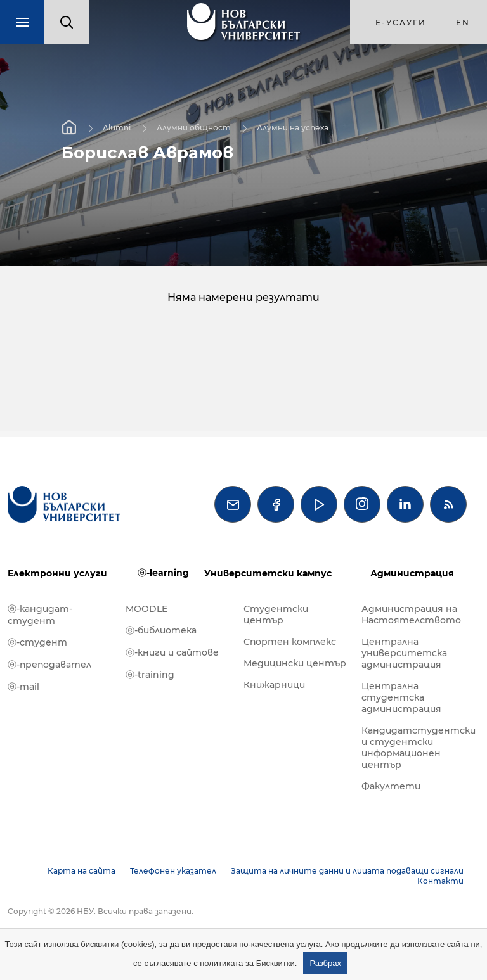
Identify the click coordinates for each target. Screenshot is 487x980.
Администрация (412, 573)
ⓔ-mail (23, 687)
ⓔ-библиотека (161, 630)
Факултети (391, 786)
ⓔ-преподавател (49, 665)
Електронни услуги (57, 573)
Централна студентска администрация (401, 697)
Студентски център (276, 614)
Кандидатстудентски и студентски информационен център (414, 748)
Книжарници (274, 685)
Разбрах (325, 963)
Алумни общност (194, 128)
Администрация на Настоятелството (411, 614)
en (463, 22)
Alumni (117, 128)
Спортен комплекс (290, 642)
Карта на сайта (81, 871)
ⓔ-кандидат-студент (40, 615)
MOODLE (146, 609)
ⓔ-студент (37, 642)
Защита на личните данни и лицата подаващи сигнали (347, 871)
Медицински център (295, 663)
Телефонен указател (173, 871)
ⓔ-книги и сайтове (172, 652)
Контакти (440, 881)
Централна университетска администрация (404, 653)
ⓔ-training (150, 675)
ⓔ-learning (163, 573)
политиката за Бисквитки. (248, 963)
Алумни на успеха (293, 128)
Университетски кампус (268, 573)
